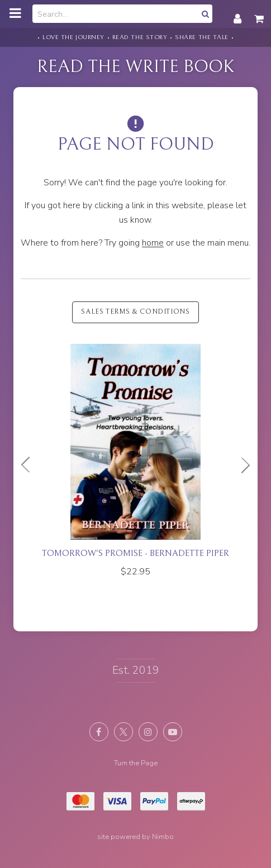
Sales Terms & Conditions (135, 312)
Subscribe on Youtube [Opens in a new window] (173, 732)
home (153, 243)
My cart (260, 13)
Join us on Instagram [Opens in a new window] (148, 732)
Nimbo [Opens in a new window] (163, 837)
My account (237, 13)
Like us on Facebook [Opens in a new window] (99, 732)
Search (204, 14)
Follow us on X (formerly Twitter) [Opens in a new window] (123, 732)
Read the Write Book (136, 67)
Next (241, 465)
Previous (30, 465)
